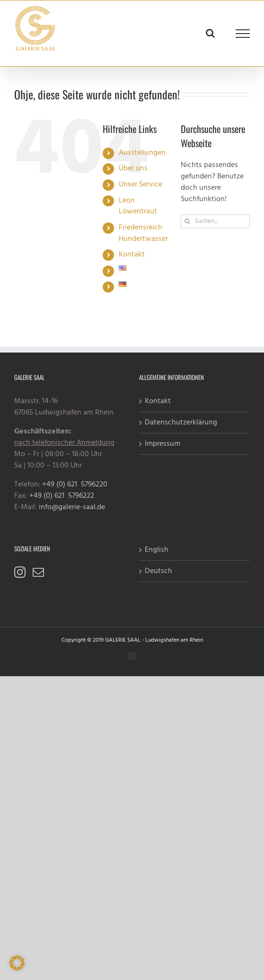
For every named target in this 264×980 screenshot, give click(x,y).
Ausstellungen (142, 153)
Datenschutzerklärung (181, 423)
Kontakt (132, 255)
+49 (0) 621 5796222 (62, 496)
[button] (17, 963)
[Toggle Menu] (243, 34)
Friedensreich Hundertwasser (143, 233)
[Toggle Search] (210, 33)
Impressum (163, 444)
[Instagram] (20, 572)
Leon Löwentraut (138, 206)
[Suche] (188, 221)
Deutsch (158, 571)
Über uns (133, 168)
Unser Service (141, 185)
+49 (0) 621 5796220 (75, 485)
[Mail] (38, 572)
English (157, 550)
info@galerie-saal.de (72, 507)
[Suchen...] (215, 221)
